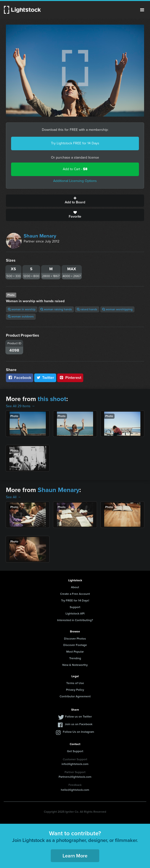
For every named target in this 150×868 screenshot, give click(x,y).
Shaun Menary (40, 236)
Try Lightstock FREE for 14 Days (75, 143)
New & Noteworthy (75, 665)
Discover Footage (75, 645)
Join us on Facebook (79, 724)
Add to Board (75, 201)
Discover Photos (75, 639)
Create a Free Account (75, 594)
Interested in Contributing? (75, 620)
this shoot (52, 399)
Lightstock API (75, 614)
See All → (13, 497)
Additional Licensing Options (75, 181)
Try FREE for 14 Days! (75, 600)
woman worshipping (117, 309)
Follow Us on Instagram (78, 732)
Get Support (75, 751)
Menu (142, 10)
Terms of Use (75, 683)
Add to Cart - (75, 169)
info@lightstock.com (75, 764)
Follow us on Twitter (78, 717)
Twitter (45, 378)
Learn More (75, 856)
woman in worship (22, 309)
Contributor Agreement (75, 696)
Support (75, 607)
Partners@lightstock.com (75, 777)
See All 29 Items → (20, 406)
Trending (75, 658)
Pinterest (70, 378)
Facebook (20, 378)
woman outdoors (21, 316)
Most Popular (75, 652)
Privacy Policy (75, 690)
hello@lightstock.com (75, 790)
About (75, 587)
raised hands (87, 309)
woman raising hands (56, 309)
